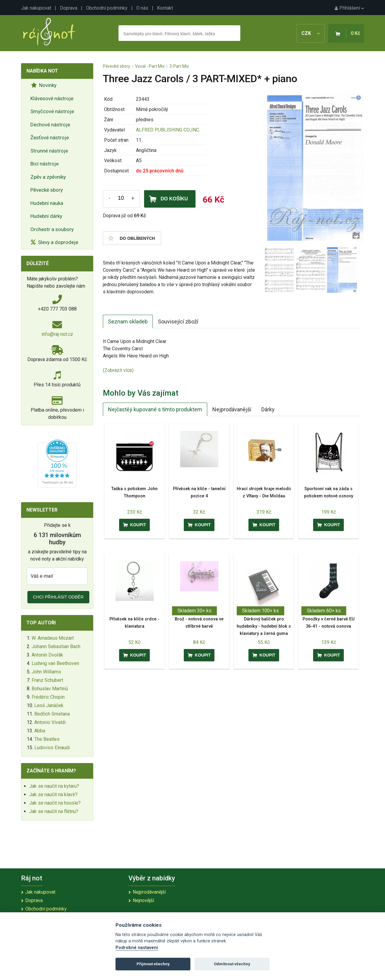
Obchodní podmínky (107, 8)
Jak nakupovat (36, 8)
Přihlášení (349, 8)
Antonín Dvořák (47, 655)
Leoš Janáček (49, 705)
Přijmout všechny (153, 964)
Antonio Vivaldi (50, 722)
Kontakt (165, 8)
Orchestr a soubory (52, 229)
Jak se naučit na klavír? (53, 795)
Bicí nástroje (45, 164)
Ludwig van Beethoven (55, 663)
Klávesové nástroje (52, 98)
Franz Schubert (47, 680)
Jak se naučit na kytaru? (54, 786)
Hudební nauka (47, 203)
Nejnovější (143, 900)
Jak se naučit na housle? (55, 803)
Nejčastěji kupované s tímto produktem (155, 409)
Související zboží (178, 322)
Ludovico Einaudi (52, 748)
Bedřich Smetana (52, 714)
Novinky (44, 85)
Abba (40, 731)
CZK (311, 33)
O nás (142, 8)
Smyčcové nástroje (52, 111)
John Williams (46, 672)
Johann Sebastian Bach (56, 646)
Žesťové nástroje (50, 138)
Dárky (268, 409)
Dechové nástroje (50, 125)
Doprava (69, 8)
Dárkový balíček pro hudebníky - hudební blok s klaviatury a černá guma (264, 626)
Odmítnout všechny (232, 964)
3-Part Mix (179, 66)
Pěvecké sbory (47, 190)
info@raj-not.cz (57, 334)
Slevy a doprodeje (55, 242)
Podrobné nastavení (137, 948)
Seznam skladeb (128, 322)
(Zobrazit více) (118, 370)
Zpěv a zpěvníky (48, 177)
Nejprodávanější (232, 409)
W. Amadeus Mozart (53, 638)
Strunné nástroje (49, 151)
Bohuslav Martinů (50, 689)
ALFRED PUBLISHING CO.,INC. (168, 130)
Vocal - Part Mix (150, 66)
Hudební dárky (46, 216)
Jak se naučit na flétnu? (54, 811)
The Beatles (47, 739)
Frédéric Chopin (48, 697)
